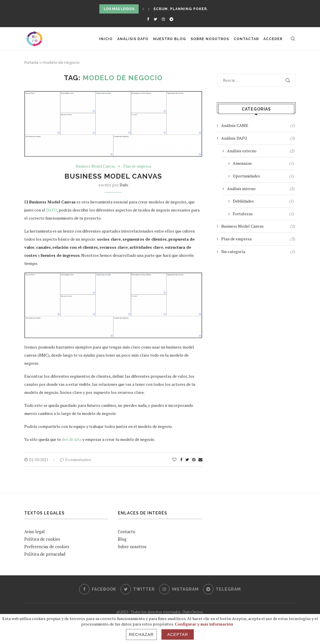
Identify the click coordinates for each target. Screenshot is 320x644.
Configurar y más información (204, 624)
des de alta (72, 439)
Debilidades (263, 201)
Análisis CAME (258, 126)
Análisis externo (261, 151)
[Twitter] (155, 19)
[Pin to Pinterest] (194, 459)
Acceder (273, 39)
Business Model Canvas (95, 166)
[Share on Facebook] (181, 459)
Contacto (126, 532)
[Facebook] (148, 19)
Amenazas (263, 163)
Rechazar (141, 634)
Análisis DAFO (133, 39)
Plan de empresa (137, 166)
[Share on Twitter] (187, 459)
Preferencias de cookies (47, 547)
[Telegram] (171, 19)
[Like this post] (174, 459)
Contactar (246, 39)
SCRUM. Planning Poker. (181, 9)
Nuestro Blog (170, 39)
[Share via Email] (200, 459)
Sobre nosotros (210, 39)
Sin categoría (258, 252)
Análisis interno (261, 189)
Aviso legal (35, 532)
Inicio (106, 39)
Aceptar (178, 634)
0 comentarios (75, 459)
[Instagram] (163, 19)
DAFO (52, 210)
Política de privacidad (45, 554)
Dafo (124, 185)
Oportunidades (263, 176)
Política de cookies (42, 539)
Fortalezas (263, 214)
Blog (122, 539)
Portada (31, 62)
